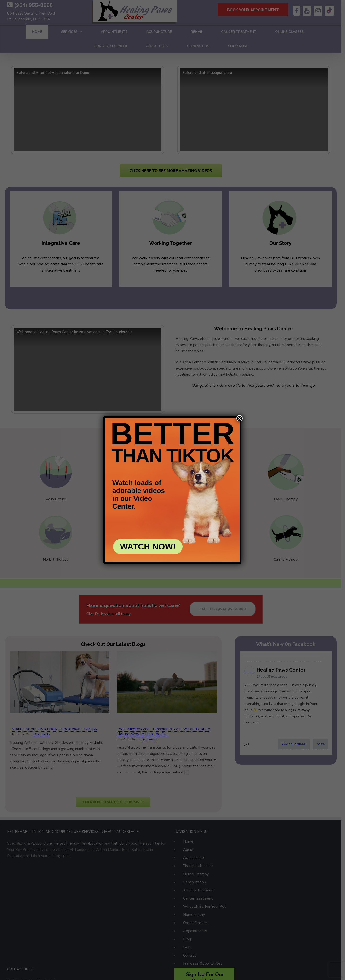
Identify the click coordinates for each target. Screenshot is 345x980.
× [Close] (240, 418)
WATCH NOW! (148, 546)
